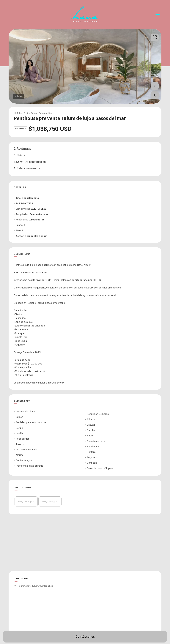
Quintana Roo (45, 113)
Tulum (34, 113)
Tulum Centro (23, 113)
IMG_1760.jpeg (50, 501)
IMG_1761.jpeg (26, 501)
